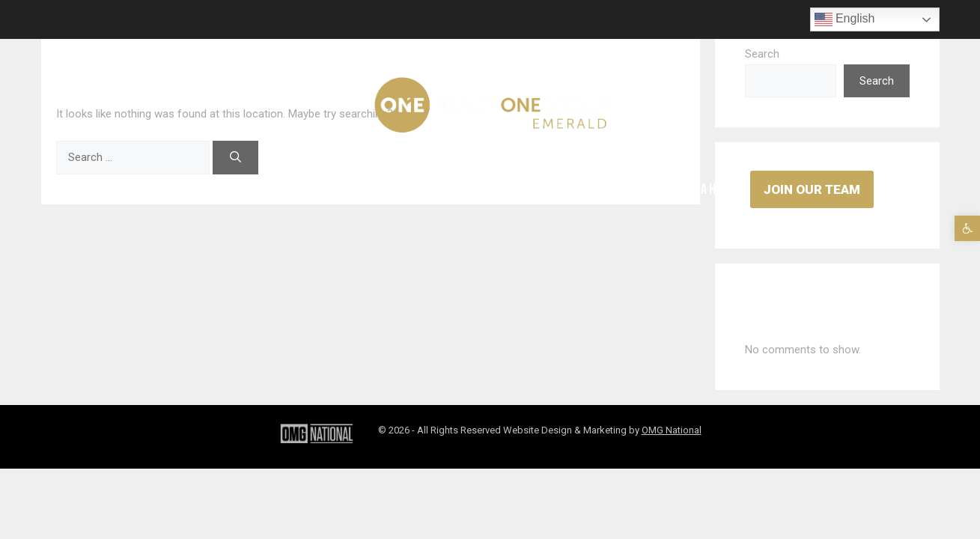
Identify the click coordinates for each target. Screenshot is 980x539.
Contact (542, 189)
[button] (967, 228)
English (845, 19)
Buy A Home (708, 189)
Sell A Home (622, 189)
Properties (365, 189)
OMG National (672, 430)
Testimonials (457, 189)
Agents (194, 189)
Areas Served (275, 189)
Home (134, 189)
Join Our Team (812, 189)
